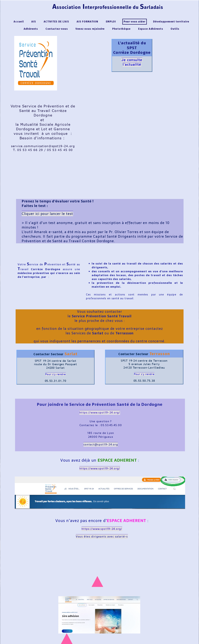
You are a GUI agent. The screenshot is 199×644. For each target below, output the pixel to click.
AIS (34, 22)
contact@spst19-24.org (101, 445)
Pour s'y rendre (55, 374)
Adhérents (31, 29)
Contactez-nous (57, 29)
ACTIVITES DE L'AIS (56, 22)
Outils (175, 29)
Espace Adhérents (151, 29)
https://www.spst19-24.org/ (100, 469)
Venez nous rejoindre (90, 29)
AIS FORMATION (87, 22)
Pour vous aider (135, 22)
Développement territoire (171, 22)
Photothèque (121, 29)
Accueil (19, 22)
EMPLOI (111, 22)
